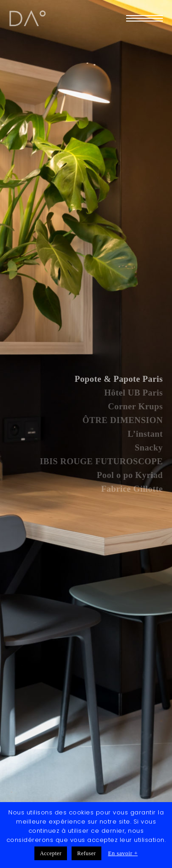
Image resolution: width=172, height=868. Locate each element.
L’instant (145, 434)
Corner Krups (135, 406)
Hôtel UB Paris (133, 393)
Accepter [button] (51, 853)
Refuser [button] (86, 853)
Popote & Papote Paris (119, 379)
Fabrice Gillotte (132, 489)
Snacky (149, 448)
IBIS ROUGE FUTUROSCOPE (101, 461)
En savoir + (123, 853)
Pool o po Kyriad (130, 475)
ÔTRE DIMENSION (123, 420)
